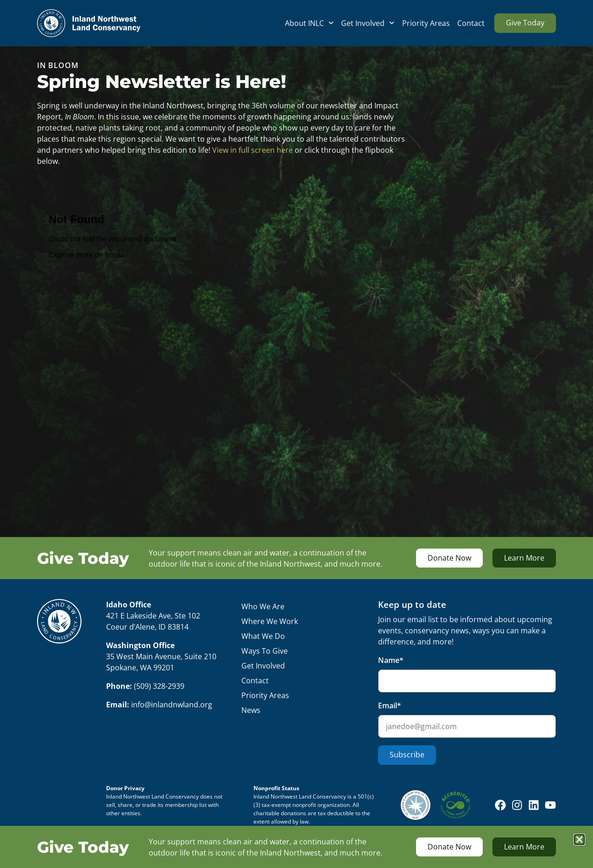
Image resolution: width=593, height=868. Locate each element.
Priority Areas (426, 23)
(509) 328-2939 (159, 686)
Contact (471, 23)
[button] (579, 840)
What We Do (263, 636)
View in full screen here (252, 150)
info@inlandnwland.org (172, 705)
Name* (467, 674)
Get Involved (368, 23)
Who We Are (263, 606)
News (251, 710)
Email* (467, 719)
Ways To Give (265, 651)
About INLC (309, 23)
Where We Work (270, 621)
